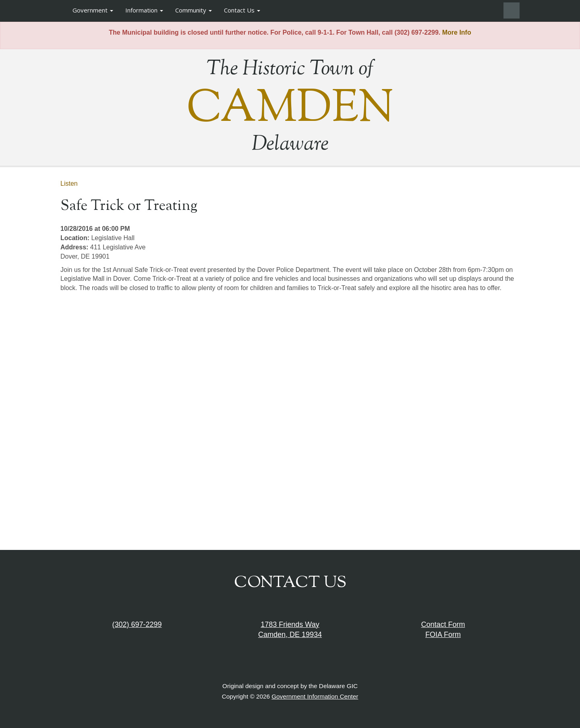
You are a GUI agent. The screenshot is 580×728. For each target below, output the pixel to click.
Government (93, 10)
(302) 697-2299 (137, 624)
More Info (457, 32)
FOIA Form (443, 635)
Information (144, 10)
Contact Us (242, 10)
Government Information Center (315, 696)
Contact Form (443, 624)
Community (194, 10)
